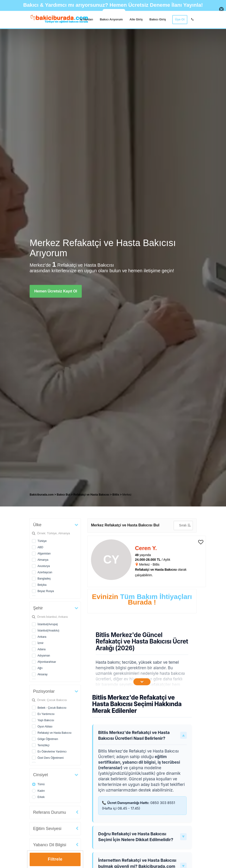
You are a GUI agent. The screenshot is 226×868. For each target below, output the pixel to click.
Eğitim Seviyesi (47, 829)
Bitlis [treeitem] (116, 495)
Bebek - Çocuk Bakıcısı (52, 708)
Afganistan (44, 554)
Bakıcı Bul (63, 495)
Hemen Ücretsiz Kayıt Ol (56, 291)
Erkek (41, 797)
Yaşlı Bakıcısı (46, 720)
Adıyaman (44, 656)
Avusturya (44, 566)
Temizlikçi (43, 745)
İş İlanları (87, 19)
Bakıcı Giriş (158, 19)
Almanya (43, 560)
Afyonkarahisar (47, 662)
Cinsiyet (41, 775)
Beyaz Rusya (46, 591)
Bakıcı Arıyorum (111, 19)
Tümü (41, 784)
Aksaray (42, 674)
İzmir (41, 643)
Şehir (38, 608)
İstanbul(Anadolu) (48, 631)
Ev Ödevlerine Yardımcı (52, 752)
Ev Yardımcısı (46, 714)
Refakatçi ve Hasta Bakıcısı (55, 733)
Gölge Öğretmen (48, 739)
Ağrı (40, 668)
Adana (42, 649)
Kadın (41, 791)
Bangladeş (44, 579)
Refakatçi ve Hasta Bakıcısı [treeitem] (92, 495)
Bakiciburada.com (42, 495)
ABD (40, 547)
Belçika (42, 585)
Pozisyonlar (44, 691)
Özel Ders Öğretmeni (51, 758)
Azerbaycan (45, 572)
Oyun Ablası (45, 727)
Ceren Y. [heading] (146, 548)
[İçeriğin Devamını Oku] (142, 682)
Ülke (37, 525)
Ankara (42, 637)
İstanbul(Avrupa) (48, 624)
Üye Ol (180, 19)
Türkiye (42, 541)
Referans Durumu (50, 812)
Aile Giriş (136, 19)
